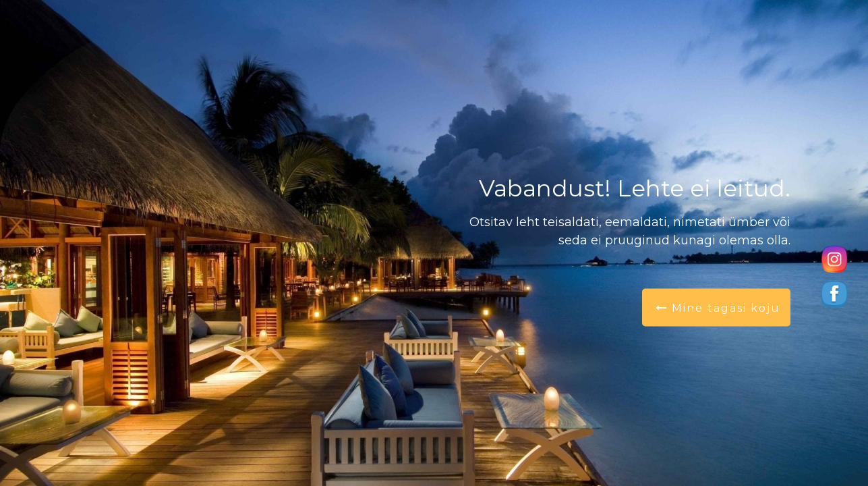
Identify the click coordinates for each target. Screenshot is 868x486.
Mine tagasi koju (718, 308)
